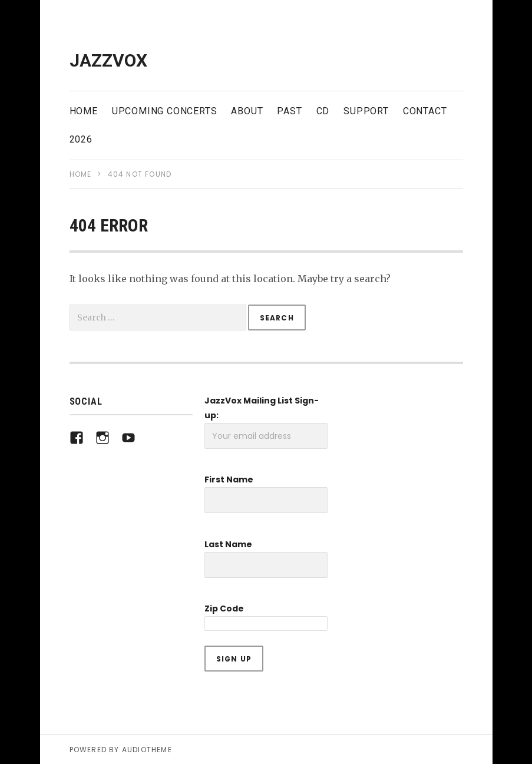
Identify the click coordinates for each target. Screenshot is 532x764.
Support (366, 111)
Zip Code (224, 608)
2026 (81, 139)
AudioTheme (147, 750)
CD (323, 111)
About (247, 111)
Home (84, 111)
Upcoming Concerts (165, 111)
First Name (229, 479)
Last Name (228, 544)
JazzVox (108, 60)
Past (289, 111)
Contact (425, 111)
